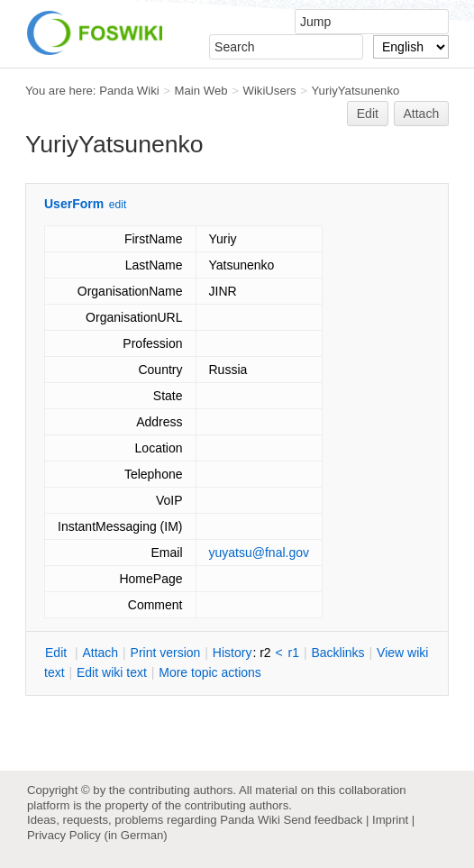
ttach (100, 653)
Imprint (390, 820)
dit (58, 653)
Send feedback (323, 820)
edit (118, 205)
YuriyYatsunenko (356, 91)
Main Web (201, 91)
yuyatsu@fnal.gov (260, 553)
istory (232, 653)
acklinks (337, 653)
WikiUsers (269, 91)
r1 (294, 653)
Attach (422, 114)
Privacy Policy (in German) (97, 835)
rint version (166, 653)
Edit (368, 114)
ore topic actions (210, 672)
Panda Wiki (129, 91)
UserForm (74, 204)
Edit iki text (112, 672)
